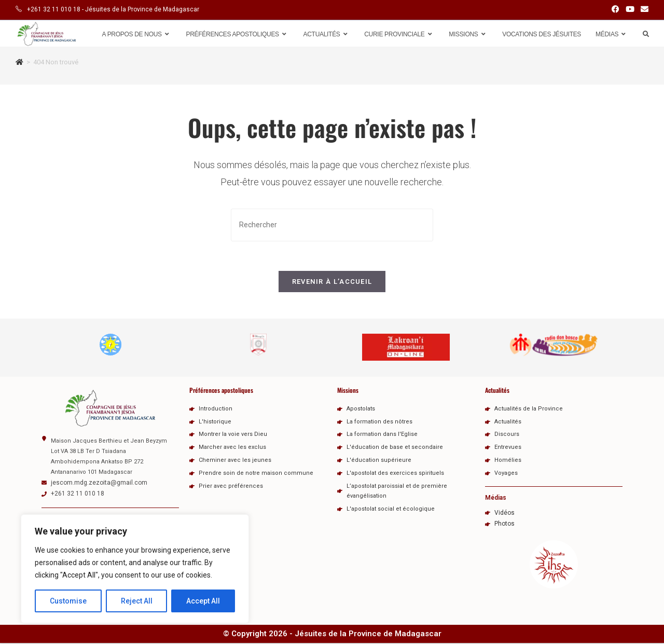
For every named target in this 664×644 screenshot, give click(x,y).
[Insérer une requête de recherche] (332, 225)
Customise (68, 601)
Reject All (137, 601)
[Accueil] (19, 62)
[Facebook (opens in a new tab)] (615, 10)
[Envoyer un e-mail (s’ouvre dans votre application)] (643, 10)
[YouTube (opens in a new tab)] (630, 10)
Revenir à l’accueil (332, 284)
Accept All (203, 601)
